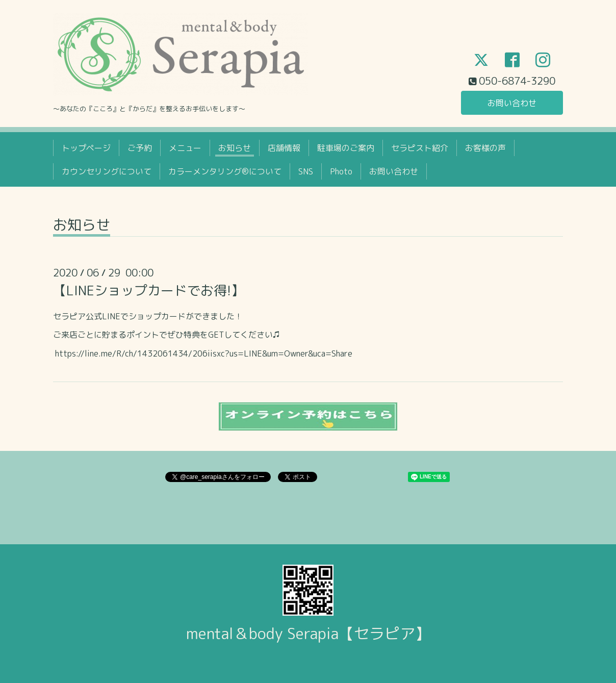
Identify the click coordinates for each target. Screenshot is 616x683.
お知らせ (235, 148)
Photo (341, 171)
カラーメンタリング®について (225, 171)
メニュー (185, 148)
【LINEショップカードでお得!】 (149, 290)
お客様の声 (485, 148)
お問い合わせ (512, 103)
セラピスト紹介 (420, 148)
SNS (306, 171)
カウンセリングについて (107, 171)
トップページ (86, 148)
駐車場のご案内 (346, 148)
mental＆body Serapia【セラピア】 (308, 634)
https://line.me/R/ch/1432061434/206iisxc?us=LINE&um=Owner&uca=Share (204, 353)
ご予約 (140, 148)
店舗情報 (284, 148)
